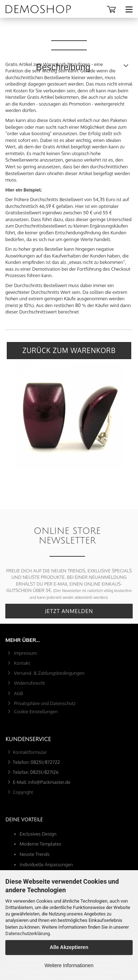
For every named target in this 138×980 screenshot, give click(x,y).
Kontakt (22, 663)
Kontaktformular (30, 752)
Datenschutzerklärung (28, 933)
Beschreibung (69, 32)
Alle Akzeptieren (69, 947)
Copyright (23, 792)
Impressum (25, 653)
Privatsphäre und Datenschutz (44, 703)
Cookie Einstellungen (35, 711)
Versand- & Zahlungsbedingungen (49, 673)
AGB (18, 693)
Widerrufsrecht (29, 683)
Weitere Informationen (69, 965)
